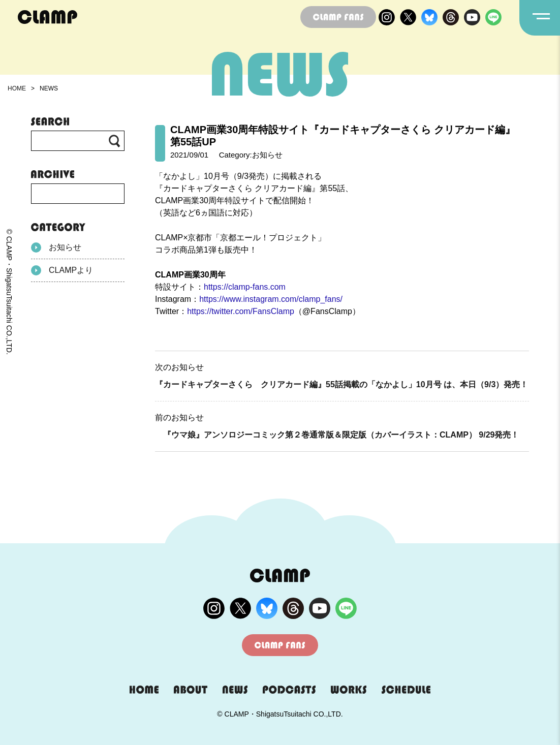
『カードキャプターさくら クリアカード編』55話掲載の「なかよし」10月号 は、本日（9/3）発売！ (341, 384)
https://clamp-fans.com (245, 287)
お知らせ (56, 247)
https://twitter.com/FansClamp (241, 311)
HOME (17, 88)
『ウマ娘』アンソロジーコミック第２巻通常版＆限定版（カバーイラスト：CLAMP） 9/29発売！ (337, 435)
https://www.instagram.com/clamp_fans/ (271, 299)
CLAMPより (62, 270)
